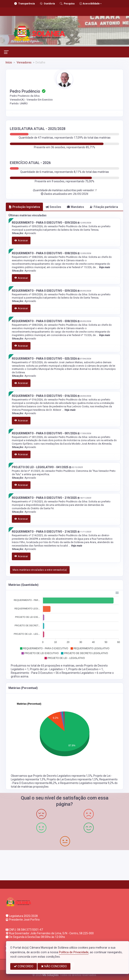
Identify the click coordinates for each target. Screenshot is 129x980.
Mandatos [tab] (76, 207)
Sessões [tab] (53, 207)
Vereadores (24, 62)
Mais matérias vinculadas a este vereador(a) (40, 570)
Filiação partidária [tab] (104, 207)
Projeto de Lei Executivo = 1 (86, 669)
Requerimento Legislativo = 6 (80, 673)
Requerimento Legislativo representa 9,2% (87, 783)
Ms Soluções (51, 975)
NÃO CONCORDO (54, 966)
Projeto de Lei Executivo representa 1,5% (72, 779)
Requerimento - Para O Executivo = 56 (35, 673)
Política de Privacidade (74, 952)
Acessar (21, 240)
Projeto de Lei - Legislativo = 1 (49, 669)
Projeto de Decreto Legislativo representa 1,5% (63, 776)
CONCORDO (24, 966)
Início (9, 62)
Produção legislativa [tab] (24, 207)
